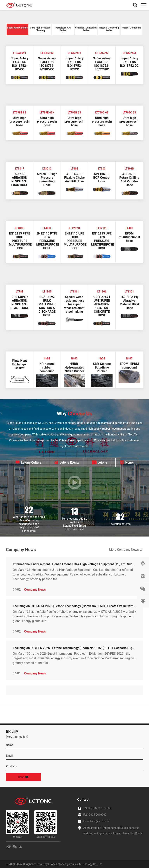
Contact (83, 799)
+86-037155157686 (99, 808)
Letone (99, 462)
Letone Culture (28, 462)
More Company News (126, 550)
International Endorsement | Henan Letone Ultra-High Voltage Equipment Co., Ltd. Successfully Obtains (74, 564)
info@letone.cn (100, 821)
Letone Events (66, 462)
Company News (35, 590)
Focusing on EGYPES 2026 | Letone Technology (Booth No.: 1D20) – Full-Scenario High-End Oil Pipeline (74, 648)
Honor (127, 462)
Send (23, 777)
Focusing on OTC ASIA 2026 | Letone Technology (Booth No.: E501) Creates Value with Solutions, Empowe (74, 606)
